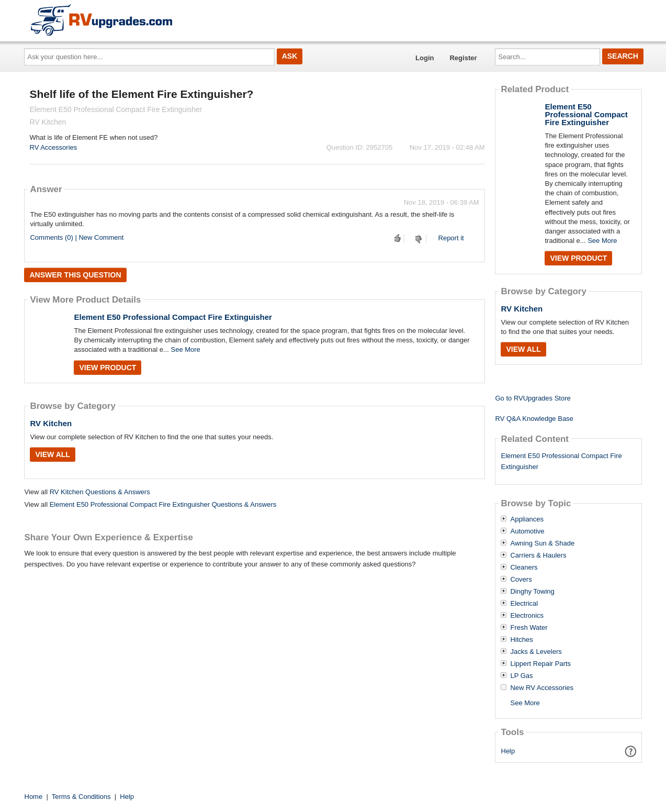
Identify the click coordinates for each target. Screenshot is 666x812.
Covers (521, 580)
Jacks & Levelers (536, 652)
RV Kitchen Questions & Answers (100, 492)
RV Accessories (53, 147)
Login (425, 58)
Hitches (521, 640)
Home (34, 797)
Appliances (527, 519)
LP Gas (521, 676)
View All (52, 454)
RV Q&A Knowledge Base (534, 419)
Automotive (527, 531)
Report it (451, 238)
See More (185, 349)
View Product (108, 368)
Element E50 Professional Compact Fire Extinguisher (173, 317)
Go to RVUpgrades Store (533, 398)
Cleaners (524, 568)
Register (463, 58)
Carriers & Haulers (538, 555)
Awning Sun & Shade (542, 543)
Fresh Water (529, 628)
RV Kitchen (51, 423)
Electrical (524, 604)
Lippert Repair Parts (540, 664)
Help (508, 751)
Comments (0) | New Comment (77, 237)
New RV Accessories (541, 688)
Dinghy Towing (532, 592)
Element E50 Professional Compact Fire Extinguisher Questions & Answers (163, 504)
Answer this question (75, 275)
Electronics (527, 616)
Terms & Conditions (81, 797)
